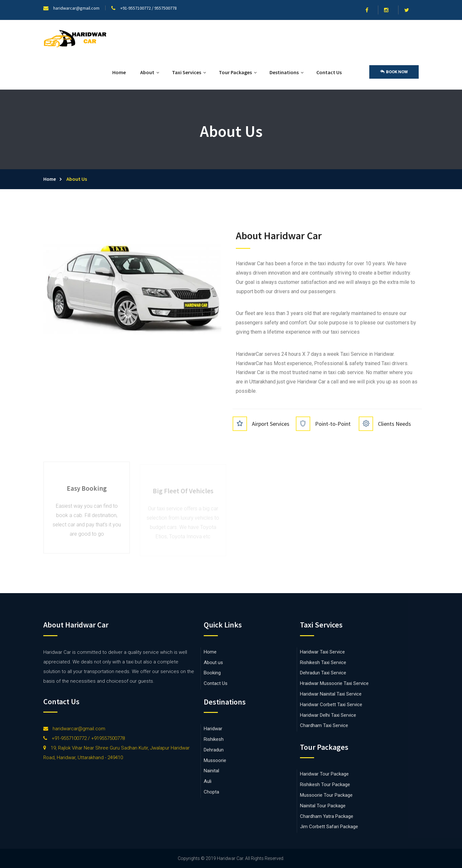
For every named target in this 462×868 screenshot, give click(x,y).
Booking (212, 673)
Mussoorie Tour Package (326, 795)
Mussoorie (215, 760)
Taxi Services (187, 72)
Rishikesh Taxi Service (323, 662)
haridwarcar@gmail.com (74, 729)
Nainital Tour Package (323, 806)
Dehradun (214, 750)
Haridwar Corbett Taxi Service (331, 705)
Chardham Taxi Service (324, 725)
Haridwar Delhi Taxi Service (328, 715)
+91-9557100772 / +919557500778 (84, 738)
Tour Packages (235, 72)
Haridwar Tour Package (324, 774)
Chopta (211, 792)
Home (119, 72)
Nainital (211, 771)
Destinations (284, 72)
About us (213, 662)
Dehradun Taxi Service (323, 673)
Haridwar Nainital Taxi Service (331, 694)
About (147, 72)
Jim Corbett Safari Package (329, 827)
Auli (208, 781)
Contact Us (329, 72)
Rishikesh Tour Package (325, 785)
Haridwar (213, 729)
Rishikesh (214, 739)
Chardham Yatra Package (327, 816)
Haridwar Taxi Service (322, 652)
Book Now (394, 72)
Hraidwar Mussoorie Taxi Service (334, 683)
